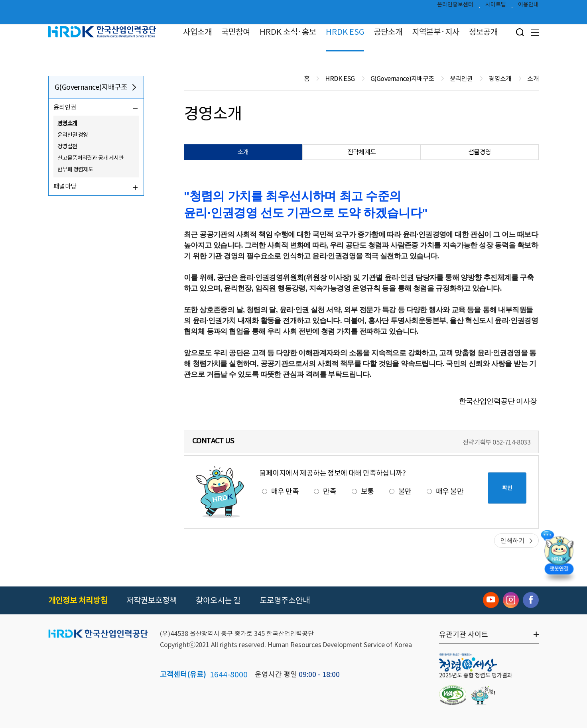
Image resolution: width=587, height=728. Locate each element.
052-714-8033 (511, 442)
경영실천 (67, 146)
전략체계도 (362, 152)
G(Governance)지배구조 (91, 87)
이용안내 (528, 6)
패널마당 (65, 186)
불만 (400, 491)
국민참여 (236, 32)
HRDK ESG (345, 32)
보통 (363, 491)
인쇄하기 (512, 541)
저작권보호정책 (152, 600)
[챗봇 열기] (559, 557)
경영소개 (67, 123)
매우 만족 (280, 491)
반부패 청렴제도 (75, 169)
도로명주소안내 (285, 600)
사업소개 (197, 32)
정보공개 (483, 32)
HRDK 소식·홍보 (288, 32)
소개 (243, 152)
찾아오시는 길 (218, 600)
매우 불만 (445, 491)
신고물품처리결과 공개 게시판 (91, 158)
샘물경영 (480, 152)
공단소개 (388, 32)
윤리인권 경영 (73, 135)
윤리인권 (65, 107)
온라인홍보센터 (455, 6)
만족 (325, 491)
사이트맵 (496, 6)
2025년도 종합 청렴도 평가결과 (476, 675)
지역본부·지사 (436, 32)
